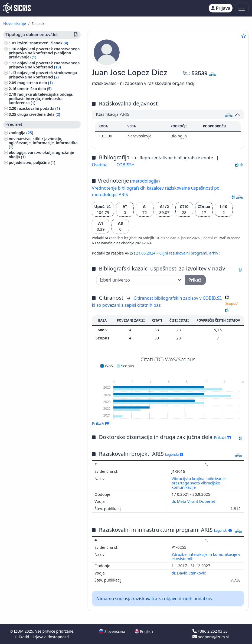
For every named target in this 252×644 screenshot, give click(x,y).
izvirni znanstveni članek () (43, 43)
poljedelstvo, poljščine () (32, 162)
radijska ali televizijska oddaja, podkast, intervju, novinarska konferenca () (41, 98)
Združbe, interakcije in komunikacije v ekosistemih (206, 557)
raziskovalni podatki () (39, 108)
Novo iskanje (15, 23)
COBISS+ (125, 165)
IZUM (19, 631)
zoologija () (21, 133)
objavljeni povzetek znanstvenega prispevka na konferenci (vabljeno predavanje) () (44, 53)
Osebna (100, 165)
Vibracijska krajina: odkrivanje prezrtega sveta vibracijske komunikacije (199, 483)
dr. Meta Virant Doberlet (194, 501)
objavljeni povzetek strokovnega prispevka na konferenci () (43, 75)
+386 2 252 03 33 (210, 631)
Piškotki (23, 637)
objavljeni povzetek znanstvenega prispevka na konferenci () (44, 65)
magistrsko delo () (35, 83)
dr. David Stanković (189, 573)
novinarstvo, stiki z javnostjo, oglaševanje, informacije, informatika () (43, 143)
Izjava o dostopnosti (51, 637)
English (144, 631)
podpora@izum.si (211, 637)
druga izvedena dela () (39, 114)
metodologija (145, 181)
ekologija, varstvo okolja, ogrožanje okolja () (41, 154)
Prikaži (101, 423)
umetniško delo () (35, 89)
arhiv (214, 253)
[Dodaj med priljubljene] (244, 36)
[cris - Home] (17, 8)
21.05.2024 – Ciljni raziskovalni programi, (173, 253)
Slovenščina (112, 631)
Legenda (174, 455)
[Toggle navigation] (242, 8)
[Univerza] (141, 280)
